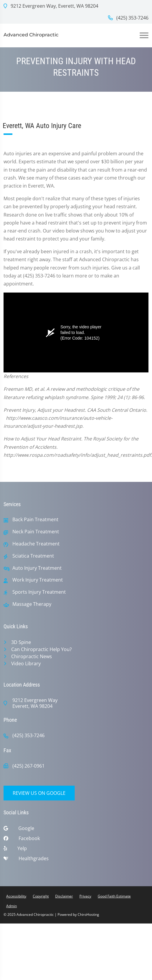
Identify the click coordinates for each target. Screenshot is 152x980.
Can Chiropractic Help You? (41, 649)
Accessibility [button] (16, 896)
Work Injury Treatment (38, 580)
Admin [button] (12, 906)
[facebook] (76, 840)
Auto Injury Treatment (37, 568)
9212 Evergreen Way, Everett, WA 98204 (51, 6)
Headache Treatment (36, 544)
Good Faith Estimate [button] (114, 896)
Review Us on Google (39, 793)
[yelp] (76, 850)
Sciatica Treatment (33, 556)
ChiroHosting (88, 914)
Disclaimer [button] (64, 896)
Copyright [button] (41, 896)
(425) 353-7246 (128, 18)
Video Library (26, 663)
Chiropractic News (32, 656)
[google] (76, 830)
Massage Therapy (32, 604)
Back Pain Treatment (35, 520)
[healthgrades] (76, 860)
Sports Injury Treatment (39, 592)
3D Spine (21, 642)
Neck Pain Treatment (36, 532)
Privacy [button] (85, 896)
